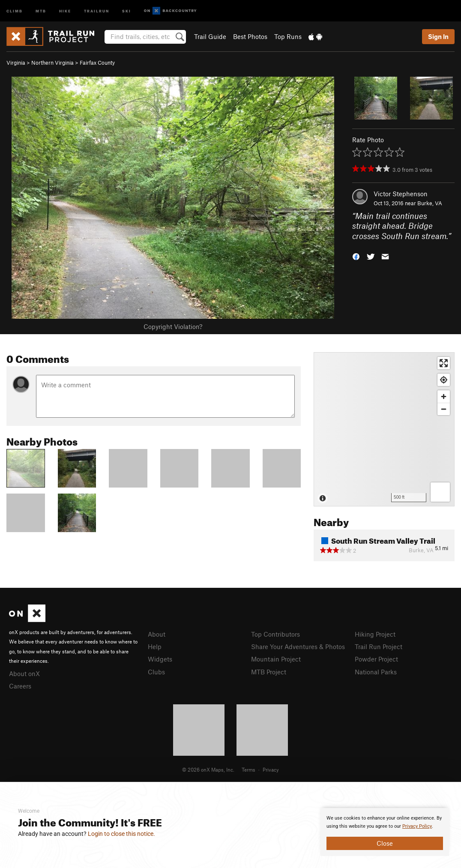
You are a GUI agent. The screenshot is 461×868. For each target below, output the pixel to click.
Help (155, 647)
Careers (20, 686)
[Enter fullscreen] (444, 363)
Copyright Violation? (173, 326)
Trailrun (97, 10)
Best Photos (250, 36)
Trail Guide (210, 36)
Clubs (156, 672)
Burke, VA (430, 203)
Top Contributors (275, 634)
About (157, 634)
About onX (24, 673)
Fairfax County (97, 63)
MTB (41, 10)
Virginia (16, 63)
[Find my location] (444, 380)
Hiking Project (375, 634)
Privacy (271, 769)
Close (385, 843)
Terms (248, 769)
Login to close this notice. (121, 834)
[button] (356, 256)
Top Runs (288, 36)
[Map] (384, 429)
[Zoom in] (444, 397)
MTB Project (269, 672)
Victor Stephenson (401, 194)
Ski (127, 10)
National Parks (376, 672)
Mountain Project (276, 659)
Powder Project (376, 659)
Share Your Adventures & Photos (298, 647)
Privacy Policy (417, 826)
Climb (15, 10)
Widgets (160, 659)
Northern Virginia (52, 63)
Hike (65, 10)
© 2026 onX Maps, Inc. (208, 769)
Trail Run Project (379, 647)
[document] (385, 832)
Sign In (438, 36)
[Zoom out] (444, 409)
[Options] (440, 492)
